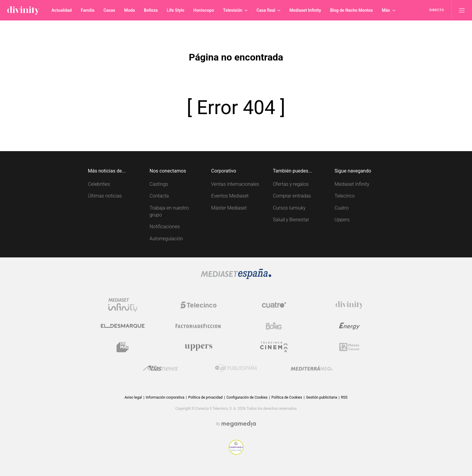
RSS (344, 397)
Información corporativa (165, 397)
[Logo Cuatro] (274, 305)
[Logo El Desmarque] (123, 326)
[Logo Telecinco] (198, 305)
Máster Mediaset (229, 208)
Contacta (159, 196)
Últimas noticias (105, 196)
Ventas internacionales (235, 184)
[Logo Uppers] (198, 347)
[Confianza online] (236, 453)
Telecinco (345, 196)
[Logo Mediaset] (236, 277)
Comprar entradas (292, 196)
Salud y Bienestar (291, 220)
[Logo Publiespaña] (236, 368)
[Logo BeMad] (123, 347)
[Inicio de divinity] (23, 10)
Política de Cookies (287, 397)
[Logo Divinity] (349, 305)
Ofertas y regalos (291, 184)
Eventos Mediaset (230, 196)
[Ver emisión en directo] (435, 10)
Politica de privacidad (205, 397)
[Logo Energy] (349, 326)
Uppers (342, 220)
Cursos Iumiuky (289, 208)
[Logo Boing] (274, 326)
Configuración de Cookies (247, 397)
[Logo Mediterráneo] (312, 368)
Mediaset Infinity (352, 184)
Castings (159, 184)
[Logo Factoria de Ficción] (198, 326)
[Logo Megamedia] (239, 424)
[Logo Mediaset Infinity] (123, 305)
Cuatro (342, 208)
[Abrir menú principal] (462, 10)
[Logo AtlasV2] (161, 368)
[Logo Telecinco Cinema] (274, 347)
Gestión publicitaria (322, 397)
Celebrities (99, 184)
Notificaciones (165, 227)
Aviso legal (133, 397)
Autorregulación (166, 239)
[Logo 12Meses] (349, 347)
